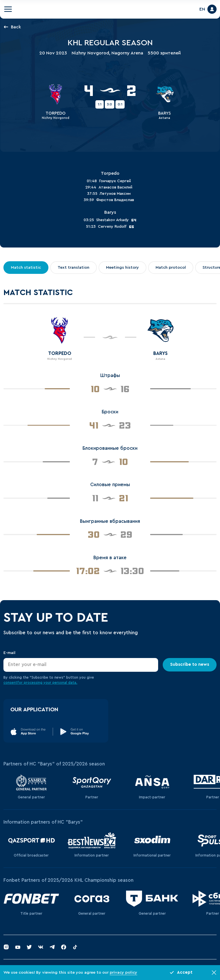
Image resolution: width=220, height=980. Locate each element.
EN (202, 9)
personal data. (65, 683)
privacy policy (123, 972)
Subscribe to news (190, 664)
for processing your (35, 683)
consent (10, 683)
